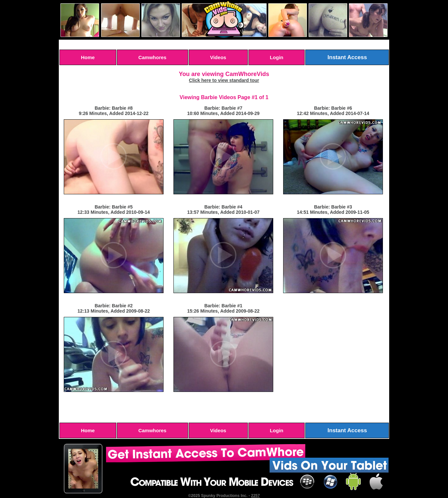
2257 (256, 496)
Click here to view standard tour (224, 80)
